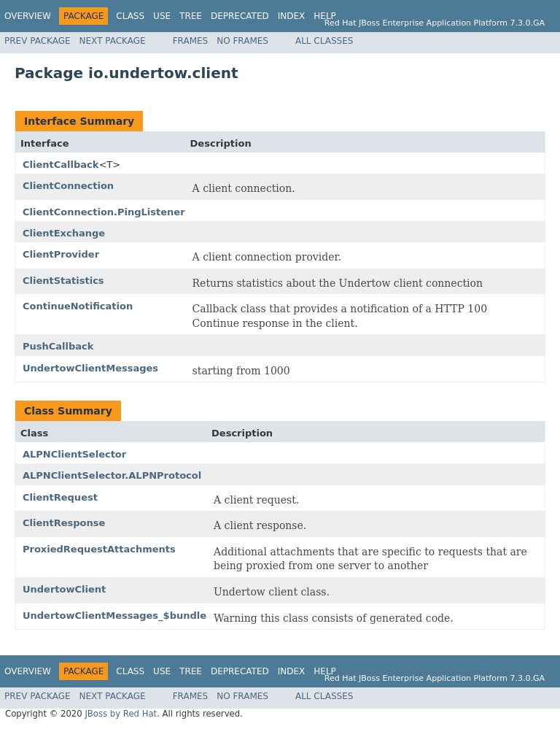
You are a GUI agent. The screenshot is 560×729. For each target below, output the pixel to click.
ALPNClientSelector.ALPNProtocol (112, 475)
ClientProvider (61, 254)
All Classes (324, 41)
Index (292, 16)
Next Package (113, 41)
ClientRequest (60, 497)
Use (162, 16)
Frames (191, 41)
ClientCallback (61, 165)
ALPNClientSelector (74, 454)
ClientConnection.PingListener (104, 212)
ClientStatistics (63, 281)
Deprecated (240, 16)
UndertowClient (64, 589)
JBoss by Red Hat (121, 714)
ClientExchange (64, 233)
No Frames (242, 41)
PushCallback (58, 346)
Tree (191, 16)
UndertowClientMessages (90, 368)
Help (325, 16)
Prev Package (38, 41)
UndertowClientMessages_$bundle (114, 616)
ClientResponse (64, 523)
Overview (28, 16)
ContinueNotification (78, 306)
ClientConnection (68, 186)
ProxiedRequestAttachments (99, 549)
